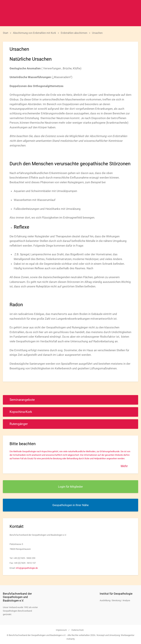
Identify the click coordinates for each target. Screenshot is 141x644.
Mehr (124, 466)
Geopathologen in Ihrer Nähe (70, 505)
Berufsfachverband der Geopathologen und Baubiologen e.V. (70, 13)
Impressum (61, 630)
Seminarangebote (22, 400)
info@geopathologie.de (27, 568)
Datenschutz (78, 630)
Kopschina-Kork (21, 412)
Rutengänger (19, 424)
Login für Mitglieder (70, 487)
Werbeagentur (128, 635)
